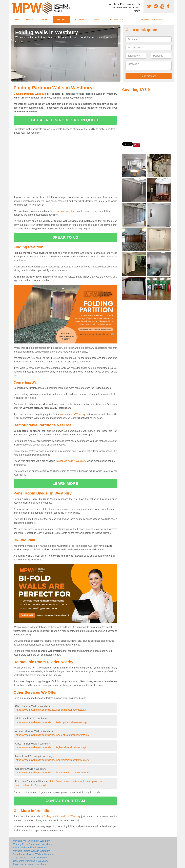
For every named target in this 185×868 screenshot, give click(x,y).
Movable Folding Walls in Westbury (31, 851)
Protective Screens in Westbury (29, 864)
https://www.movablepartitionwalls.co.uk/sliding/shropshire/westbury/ (51, 722)
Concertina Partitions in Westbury (31, 861)
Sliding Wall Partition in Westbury (30, 848)
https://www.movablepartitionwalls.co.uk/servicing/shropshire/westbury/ (53, 760)
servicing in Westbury (65, 211)
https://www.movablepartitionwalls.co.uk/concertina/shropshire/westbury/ (53, 773)
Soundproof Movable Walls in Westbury (34, 854)
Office (30, 19)
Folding (61, 19)
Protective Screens (152, 19)
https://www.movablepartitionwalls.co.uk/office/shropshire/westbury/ (51, 710)
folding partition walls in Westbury (62, 816)
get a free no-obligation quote (65, 120)
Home (17, 19)
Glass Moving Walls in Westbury (30, 858)
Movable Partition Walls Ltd (30, 94)
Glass (97, 19)
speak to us (65, 237)
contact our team (65, 801)
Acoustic (80, 19)
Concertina (117, 19)
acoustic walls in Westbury (72, 461)
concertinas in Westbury (73, 414)
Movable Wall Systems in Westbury (32, 841)
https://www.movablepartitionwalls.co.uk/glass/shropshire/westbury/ (51, 747)
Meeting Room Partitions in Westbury (33, 844)
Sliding (45, 19)
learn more (65, 483)
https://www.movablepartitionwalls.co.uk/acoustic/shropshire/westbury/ (52, 735)
